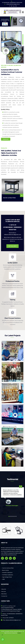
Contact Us (4, 596)
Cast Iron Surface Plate (8, 568)
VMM (3, 579)
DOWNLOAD (6, 139)
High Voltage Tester (7, 577)
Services (3, 591)
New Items (4, 594)
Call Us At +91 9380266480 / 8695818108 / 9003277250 (12, 227)
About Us (3, 589)
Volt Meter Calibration (8, 575)
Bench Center (5, 570)
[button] (9, 517)
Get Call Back (12, 246)
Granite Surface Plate (9, 198)
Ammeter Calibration (7, 573)
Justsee (19, 633)
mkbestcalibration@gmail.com (12, 235)
